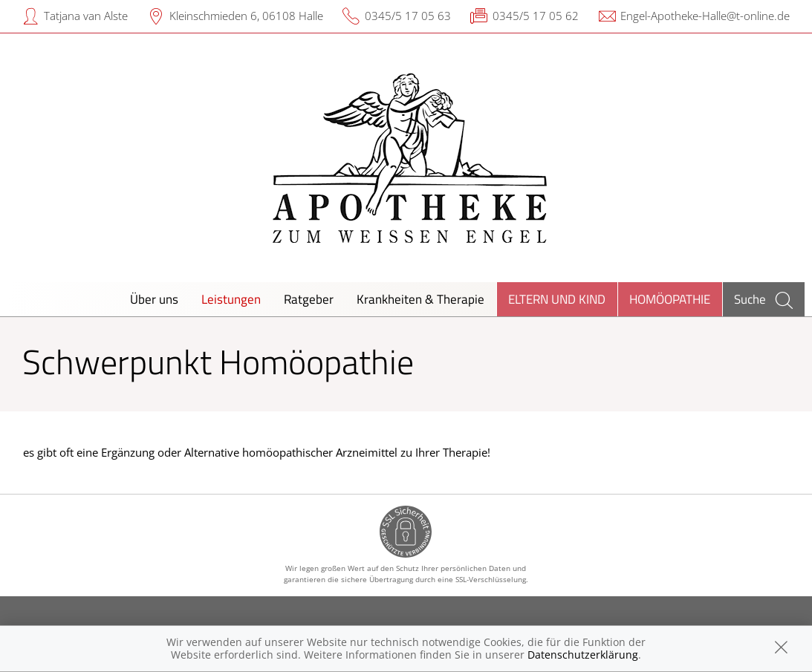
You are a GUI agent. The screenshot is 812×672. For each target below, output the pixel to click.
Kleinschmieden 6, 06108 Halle (246, 16)
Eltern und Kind (557, 299)
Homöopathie (670, 299)
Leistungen (231, 299)
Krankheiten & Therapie (420, 299)
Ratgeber (309, 299)
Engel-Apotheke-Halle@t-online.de (705, 16)
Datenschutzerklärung (583, 655)
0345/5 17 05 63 (408, 16)
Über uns (154, 299)
